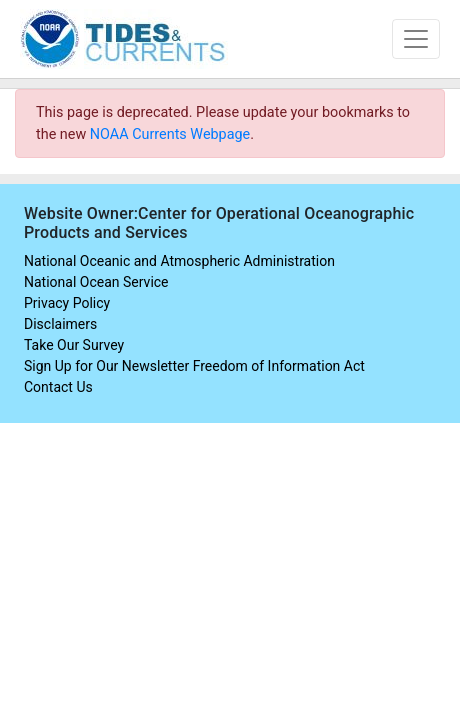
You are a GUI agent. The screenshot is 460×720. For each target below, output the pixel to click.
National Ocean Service (96, 282)
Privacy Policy (67, 303)
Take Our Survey (74, 345)
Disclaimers (60, 324)
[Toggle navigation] (416, 39)
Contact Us (58, 387)
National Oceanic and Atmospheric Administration (179, 261)
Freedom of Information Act (279, 366)
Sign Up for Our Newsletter (106, 366)
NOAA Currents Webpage (170, 134)
